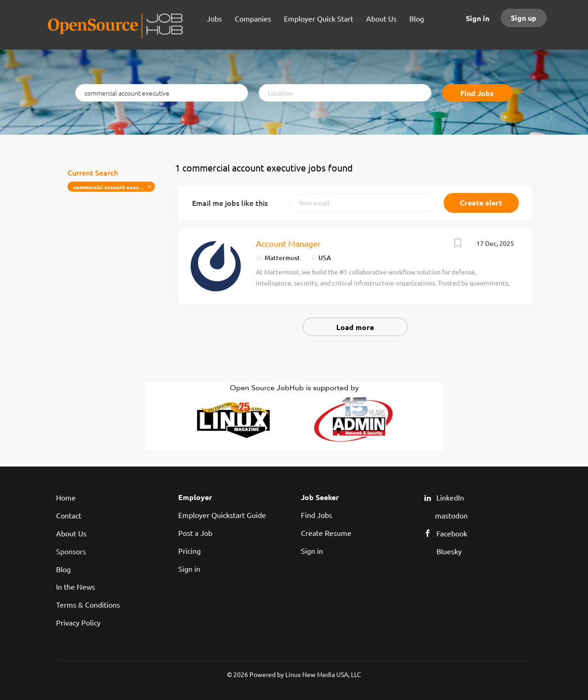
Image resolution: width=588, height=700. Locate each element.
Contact (69, 515)
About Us (71, 533)
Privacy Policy (78, 622)
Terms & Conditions (88, 604)
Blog (63, 569)
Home (66, 497)
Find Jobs (477, 93)
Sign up (524, 18)
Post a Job (195, 533)
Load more (355, 327)
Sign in (478, 18)
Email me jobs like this (230, 203)
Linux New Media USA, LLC (323, 674)
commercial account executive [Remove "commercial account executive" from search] (113, 187)
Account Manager (288, 243)
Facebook (452, 533)
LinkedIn (450, 497)
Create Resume (326, 533)
